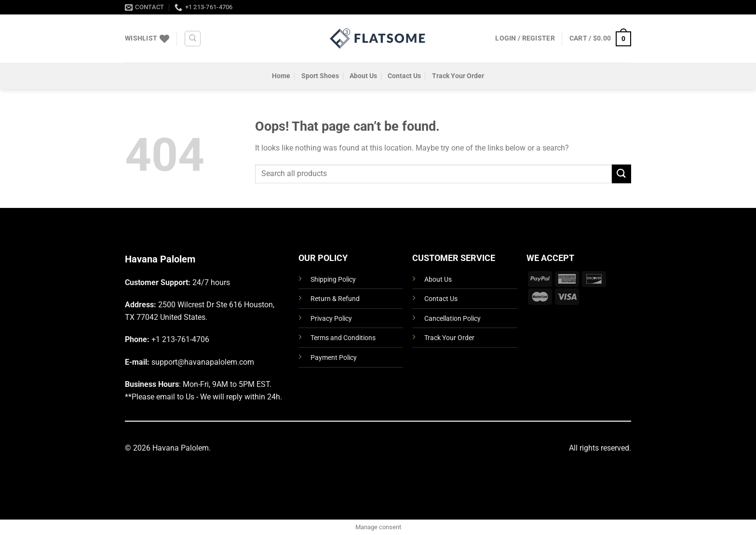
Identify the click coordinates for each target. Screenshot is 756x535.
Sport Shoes (320, 76)
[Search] (193, 39)
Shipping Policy (333, 280)
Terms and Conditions (343, 338)
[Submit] (621, 174)
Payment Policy (334, 358)
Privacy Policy (331, 319)
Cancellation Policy (452, 319)
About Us (363, 76)
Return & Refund (335, 299)
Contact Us (404, 76)
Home (281, 76)
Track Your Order (458, 76)
